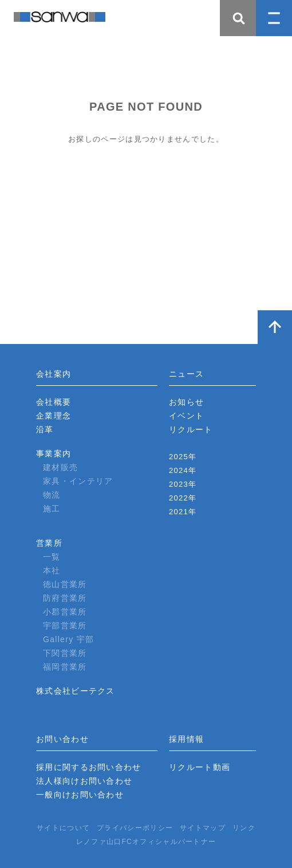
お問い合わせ (62, 739)
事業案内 (54, 453)
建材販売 (60, 467)
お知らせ (186, 402)
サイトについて (63, 828)
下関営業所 (65, 653)
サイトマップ (203, 828)
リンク (244, 828)
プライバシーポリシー (135, 828)
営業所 (49, 543)
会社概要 (54, 402)
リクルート (191, 429)
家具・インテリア (78, 481)
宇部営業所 (65, 625)
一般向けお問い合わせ (80, 795)
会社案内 (54, 374)
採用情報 (186, 739)
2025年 (183, 457)
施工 (52, 509)
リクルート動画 (200, 767)
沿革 (45, 429)
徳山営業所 (65, 584)
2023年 (183, 484)
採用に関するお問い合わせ (89, 767)
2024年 (183, 470)
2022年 (183, 498)
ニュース (186, 374)
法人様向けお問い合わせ (84, 781)
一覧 (52, 557)
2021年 (183, 512)
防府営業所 (65, 598)
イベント (186, 416)
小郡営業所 (65, 612)
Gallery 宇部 (68, 639)
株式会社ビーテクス (76, 691)
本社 (52, 570)
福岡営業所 (65, 667)
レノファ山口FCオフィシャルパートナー (146, 842)
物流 (52, 495)
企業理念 (54, 416)
